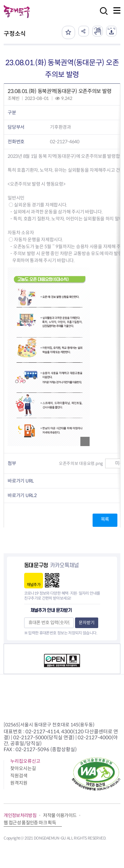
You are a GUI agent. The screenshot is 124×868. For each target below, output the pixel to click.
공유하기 (84, 31)
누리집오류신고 (25, 761)
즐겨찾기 (68, 32)
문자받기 (87, 623)
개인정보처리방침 (20, 815)
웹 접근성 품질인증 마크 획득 (30, 823)
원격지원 (19, 783)
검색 (102, 15)
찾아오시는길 (23, 768)
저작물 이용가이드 (60, 815)
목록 (105, 519)
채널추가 (34, 585)
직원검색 (19, 776)
